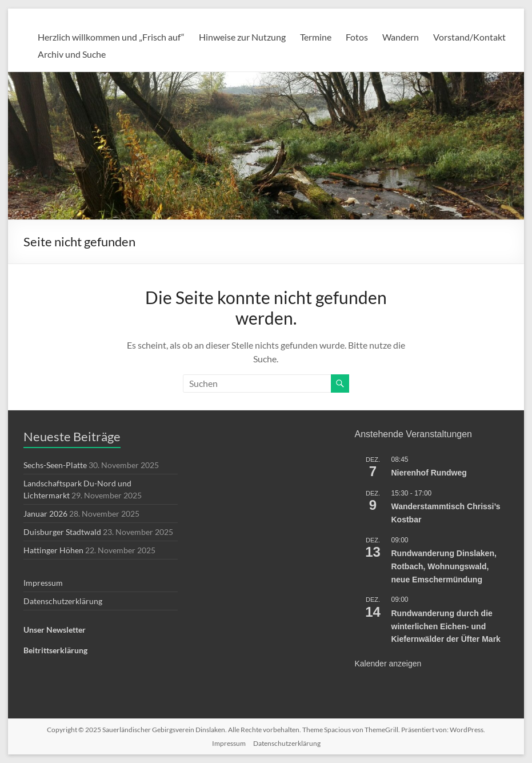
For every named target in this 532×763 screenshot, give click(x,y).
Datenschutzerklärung (63, 601)
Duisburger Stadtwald (62, 532)
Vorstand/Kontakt (469, 37)
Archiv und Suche (72, 54)
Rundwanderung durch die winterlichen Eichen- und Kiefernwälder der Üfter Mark (446, 626)
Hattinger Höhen (53, 550)
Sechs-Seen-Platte (55, 465)
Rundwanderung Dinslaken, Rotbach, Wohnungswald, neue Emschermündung (444, 566)
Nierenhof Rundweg (429, 473)
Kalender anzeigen (388, 664)
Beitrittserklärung (55, 650)
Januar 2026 (45, 514)
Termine (316, 37)
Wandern (401, 37)
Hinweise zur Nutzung (242, 37)
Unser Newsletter (55, 630)
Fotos (357, 37)
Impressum (43, 583)
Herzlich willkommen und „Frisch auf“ (111, 37)
